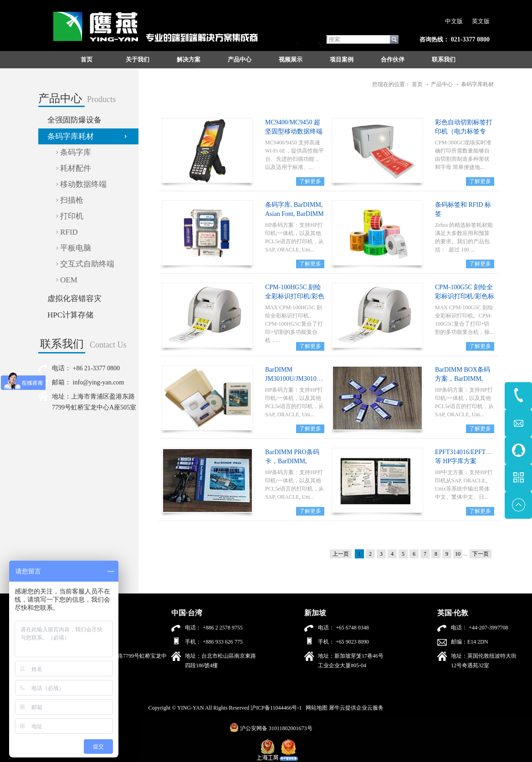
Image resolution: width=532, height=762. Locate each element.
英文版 (481, 21)
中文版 (454, 21)
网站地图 (315, 708)
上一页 (341, 554)
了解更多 (310, 181)
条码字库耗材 (477, 84)
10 (458, 554)
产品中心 (442, 84)
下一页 (481, 554)
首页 (87, 59)
